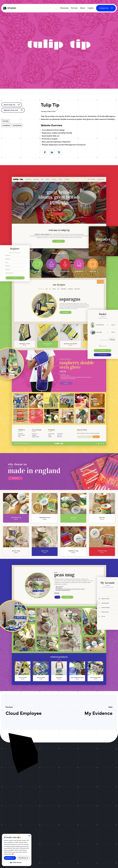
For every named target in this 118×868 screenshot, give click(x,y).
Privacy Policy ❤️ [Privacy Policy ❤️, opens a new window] (9, 854)
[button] (17, 863)
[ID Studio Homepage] (16, 8)
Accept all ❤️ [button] (10, 858)
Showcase (64, 8)
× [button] (29, 836)
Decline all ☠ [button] (23, 858)
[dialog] (17, 850)
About (83, 8)
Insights (91, 8)
